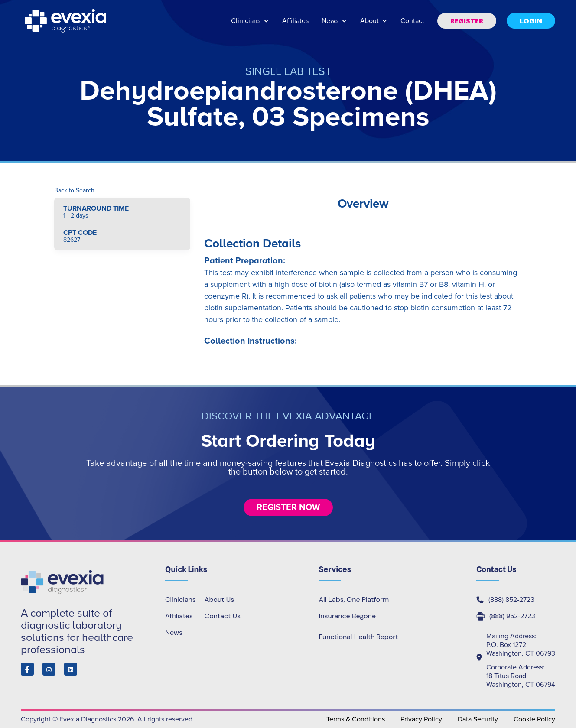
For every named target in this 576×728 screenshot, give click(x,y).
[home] (66, 21)
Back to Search (74, 191)
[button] (250, 25)
